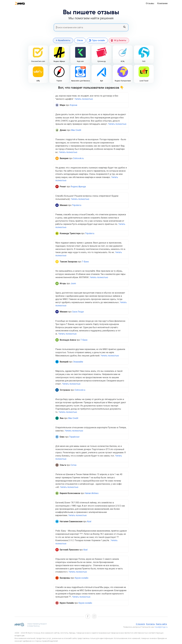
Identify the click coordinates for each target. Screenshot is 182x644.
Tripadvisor (74, 437)
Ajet (102, 81)
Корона (73, 105)
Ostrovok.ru (78, 158)
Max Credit (76, 130)
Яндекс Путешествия (123, 81)
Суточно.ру (102, 61)
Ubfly (38, 81)
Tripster (59, 81)
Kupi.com (80, 61)
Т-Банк (85, 262)
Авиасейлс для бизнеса (80, 81)
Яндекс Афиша (59, 61)
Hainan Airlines (92, 493)
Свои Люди (78, 312)
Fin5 (144, 61)
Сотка (73, 465)
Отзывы (150, 3)
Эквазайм (78, 362)
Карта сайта (161, 624)
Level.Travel (144, 81)
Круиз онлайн (82, 578)
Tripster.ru (77, 205)
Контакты (150, 624)
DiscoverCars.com (38, 61)
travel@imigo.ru (161, 627)
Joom (73, 283)
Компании (162, 3)
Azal (89, 521)
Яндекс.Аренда (78, 187)
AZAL (123, 61)
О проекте (140, 624)
